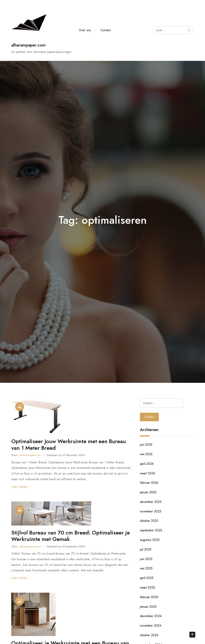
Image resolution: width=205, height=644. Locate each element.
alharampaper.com (28, 45)
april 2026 (147, 464)
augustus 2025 (150, 540)
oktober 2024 (149, 635)
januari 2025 (148, 607)
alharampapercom (30, 455)
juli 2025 (146, 549)
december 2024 (151, 616)
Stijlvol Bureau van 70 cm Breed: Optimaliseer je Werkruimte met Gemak (71, 536)
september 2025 (151, 530)
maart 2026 (148, 473)
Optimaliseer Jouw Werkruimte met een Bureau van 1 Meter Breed (69, 445)
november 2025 (151, 511)
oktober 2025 (149, 521)
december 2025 (151, 502)
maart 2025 (148, 587)
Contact (106, 30)
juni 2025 (146, 559)
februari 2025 (149, 597)
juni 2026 (146, 445)
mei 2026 (146, 454)
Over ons (85, 30)
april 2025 (147, 578)
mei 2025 (146, 568)
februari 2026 (149, 483)
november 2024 (151, 626)
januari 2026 (148, 492)
